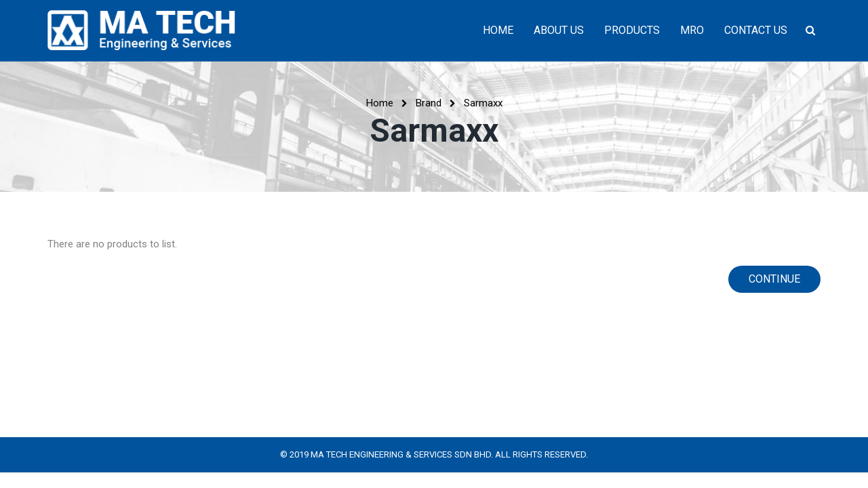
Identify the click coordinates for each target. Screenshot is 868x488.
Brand (429, 103)
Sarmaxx (483, 103)
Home (380, 103)
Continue (774, 279)
